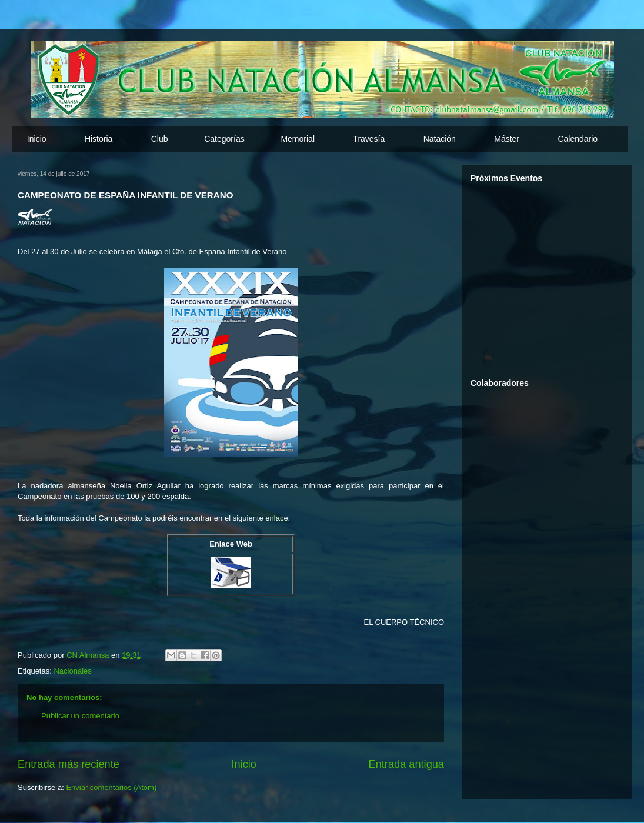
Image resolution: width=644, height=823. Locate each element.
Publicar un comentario (80, 716)
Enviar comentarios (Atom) (111, 787)
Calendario (578, 139)
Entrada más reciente (69, 764)
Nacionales (72, 671)
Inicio (37, 139)
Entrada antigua (406, 764)
